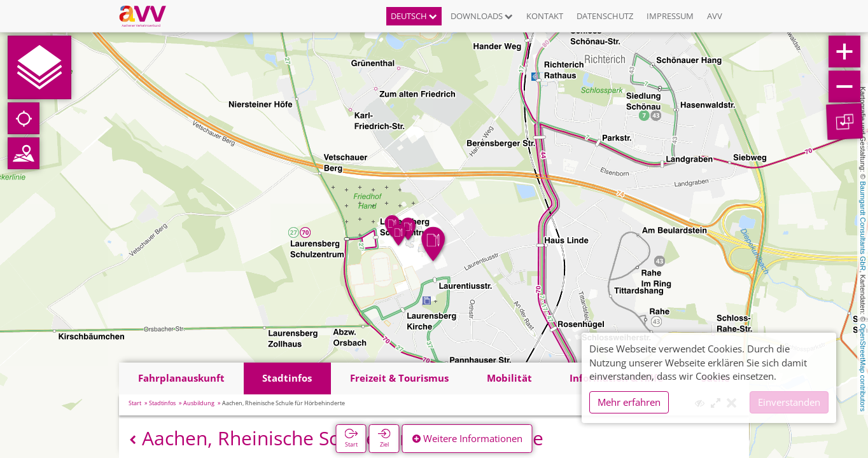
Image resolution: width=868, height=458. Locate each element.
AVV (715, 16)
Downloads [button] (482, 16)
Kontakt (545, 16)
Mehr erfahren (629, 402)
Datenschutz (605, 16)
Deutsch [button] (414, 16)
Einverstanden (789, 402)
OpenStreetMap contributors (863, 368)
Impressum (670, 16)
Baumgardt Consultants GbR (863, 226)
